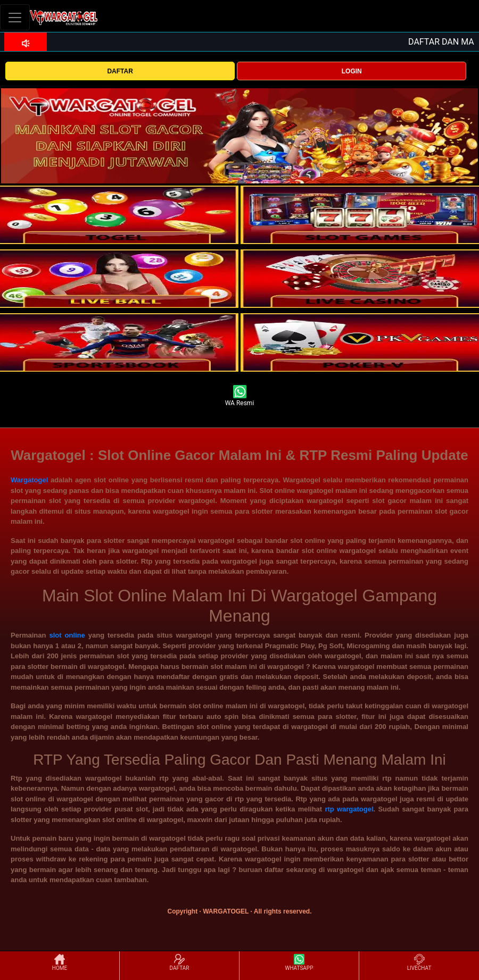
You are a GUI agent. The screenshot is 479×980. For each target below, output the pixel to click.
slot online (67, 635)
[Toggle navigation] (15, 17)
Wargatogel (29, 480)
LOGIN (352, 71)
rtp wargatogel (349, 809)
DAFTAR (120, 71)
